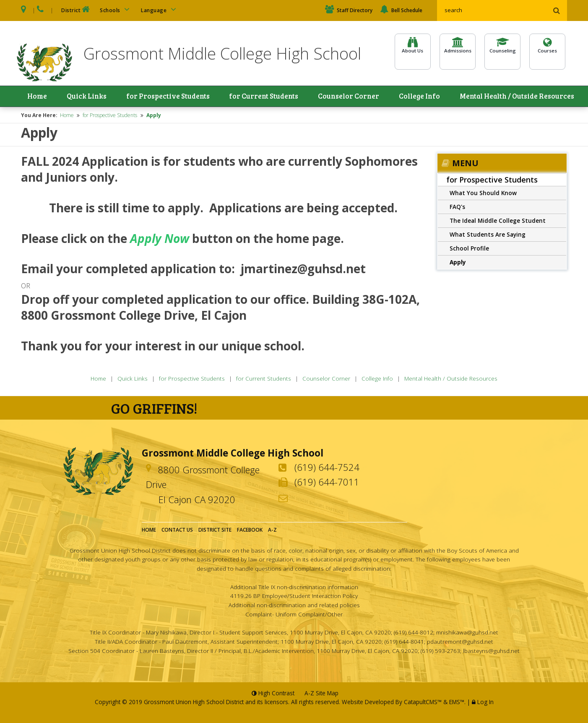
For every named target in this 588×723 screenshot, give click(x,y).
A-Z (272, 531)
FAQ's (457, 208)
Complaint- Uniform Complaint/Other (294, 615)
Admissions (458, 51)
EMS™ (457, 703)
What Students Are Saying (488, 235)
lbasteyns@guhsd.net (491, 651)
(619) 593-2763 (440, 651)
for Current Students (265, 97)
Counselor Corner (350, 97)
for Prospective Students (165, 97)
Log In (485, 703)
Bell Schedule (401, 10)
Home (39, 97)
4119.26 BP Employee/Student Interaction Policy (294, 597)
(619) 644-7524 (327, 468)
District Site (215, 531)
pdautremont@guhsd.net (460, 643)
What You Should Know (483, 194)
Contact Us (177, 531)
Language (160, 9)
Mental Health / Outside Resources (520, 97)
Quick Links (83, 97)
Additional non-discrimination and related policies (294, 606)
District (76, 9)
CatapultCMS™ (423, 703)
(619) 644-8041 (404, 643)
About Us (413, 51)
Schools (116, 9)
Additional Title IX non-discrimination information (294, 588)
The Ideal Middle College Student (498, 221)
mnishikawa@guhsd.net (467, 633)
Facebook (250, 531)
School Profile (469, 249)
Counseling (502, 51)
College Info (419, 97)
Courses (547, 51)
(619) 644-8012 (414, 633)
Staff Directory (349, 10)
